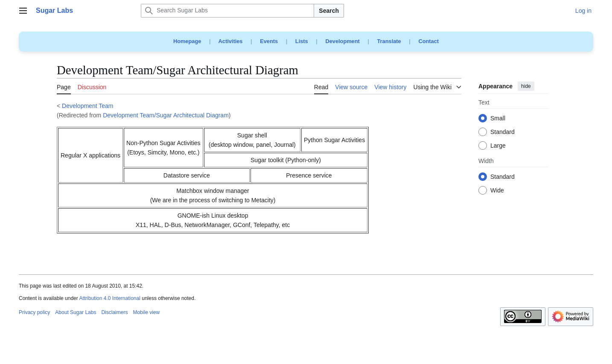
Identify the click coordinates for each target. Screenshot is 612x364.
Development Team (87, 106)
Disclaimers (114, 312)
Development (342, 41)
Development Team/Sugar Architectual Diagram (166, 115)
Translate (389, 41)
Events (269, 41)
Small (498, 119)
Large (498, 146)
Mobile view (146, 312)
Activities (231, 41)
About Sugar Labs (76, 312)
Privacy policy (34, 312)
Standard (503, 132)
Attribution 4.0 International (109, 298)
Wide (497, 191)
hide (526, 86)
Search (329, 11)
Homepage (187, 41)
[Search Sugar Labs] (227, 11)
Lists (302, 41)
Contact (428, 41)
